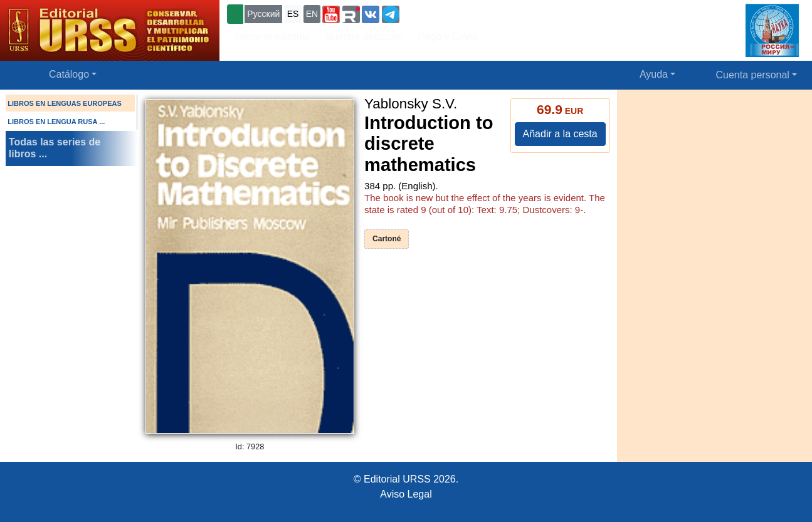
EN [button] (312, 14)
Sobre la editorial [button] (272, 37)
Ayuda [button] (654, 74)
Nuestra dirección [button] (364, 37)
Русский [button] (263, 14)
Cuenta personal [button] (753, 75)
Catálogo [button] (69, 74)
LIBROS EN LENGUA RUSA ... (56, 122)
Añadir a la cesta (560, 134)
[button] (331, 14)
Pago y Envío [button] (448, 37)
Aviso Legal (406, 494)
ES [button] (293, 14)
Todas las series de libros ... (55, 148)
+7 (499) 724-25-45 (448, 13)
